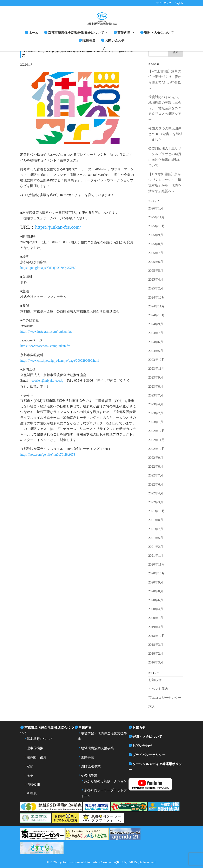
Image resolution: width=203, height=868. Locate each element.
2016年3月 (156, 662)
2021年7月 (156, 529)
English (179, 3)
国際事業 (87, 757)
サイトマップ (164, 3)
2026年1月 (156, 208)
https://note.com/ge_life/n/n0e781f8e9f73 (48, 455)
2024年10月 (157, 315)
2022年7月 (156, 475)
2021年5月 (156, 538)
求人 (152, 706)
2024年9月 (156, 324)
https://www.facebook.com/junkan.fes (45, 346)
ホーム (34, 33)
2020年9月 (156, 582)
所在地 (32, 793)
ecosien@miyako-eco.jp (48, 380)
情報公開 (33, 784)
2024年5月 (156, 351)
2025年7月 (156, 253)
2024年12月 (157, 297)
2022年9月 (156, 458)
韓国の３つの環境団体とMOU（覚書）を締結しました (165, 134)
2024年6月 (156, 342)
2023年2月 (156, 413)
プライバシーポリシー (149, 755)
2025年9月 (156, 235)
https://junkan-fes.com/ (58, 227)
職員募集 (89, 41)
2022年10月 (157, 449)
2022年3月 (156, 502)
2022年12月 (157, 431)
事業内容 (124, 33)
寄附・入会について (159, 33)
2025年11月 (156, 217)
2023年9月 (156, 377)
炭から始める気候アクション (105, 781)
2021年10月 (157, 511)
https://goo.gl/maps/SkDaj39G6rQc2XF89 (48, 268)
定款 (30, 766)
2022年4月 (156, 493)
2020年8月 (156, 591)
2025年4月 (156, 279)
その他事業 (89, 775)
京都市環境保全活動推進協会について (76, 33)
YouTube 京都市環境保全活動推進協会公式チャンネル (156, 784)
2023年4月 (156, 404)
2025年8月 (156, 244)
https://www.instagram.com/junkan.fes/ (46, 331)
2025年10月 (157, 226)
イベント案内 (158, 689)
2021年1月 (156, 556)
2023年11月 (156, 369)
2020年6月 (156, 600)
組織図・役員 (37, 757)
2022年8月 (156, 466)
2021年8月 (156, 520)
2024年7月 (156, 333)
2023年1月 (156, 422)
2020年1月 (156, 618)
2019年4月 (156, 627)
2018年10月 (157, 636)
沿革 (30, 775)
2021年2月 (156, 547)
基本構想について (40, 739)
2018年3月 (156, 645)
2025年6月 (156, 262)
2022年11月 (156, 440)
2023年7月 (156, 395)
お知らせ (155, 680)
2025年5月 (156, 271)
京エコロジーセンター (165, 698)
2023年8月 (156, 386)
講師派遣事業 (91, 766)
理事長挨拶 (35, 748)
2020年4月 (156, 609)
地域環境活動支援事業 (97, 748)
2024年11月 (156, 306)
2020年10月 (157, 573)
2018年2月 (156, 653)
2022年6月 (156, 484)
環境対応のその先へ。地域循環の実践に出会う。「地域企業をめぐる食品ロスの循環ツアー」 (165, 108)
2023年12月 (157, 360)
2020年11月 (156, 564)
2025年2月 (156, 288)
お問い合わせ (115, 41)
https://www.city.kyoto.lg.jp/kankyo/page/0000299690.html (60, 360)
